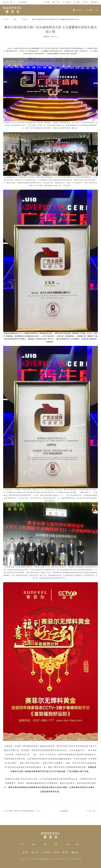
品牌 (15, 19)
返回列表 (65, 811)
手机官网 (68, 2)
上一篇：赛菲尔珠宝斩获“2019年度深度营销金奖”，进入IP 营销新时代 (26, 811)
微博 (48, 2)
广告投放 (24, 19)
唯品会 (96, 2)
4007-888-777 (10, 2)
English (79, 10)
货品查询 (23, 2)
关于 (22, 844)
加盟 (56, 844)
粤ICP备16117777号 (69, 859)
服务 (77, 844)
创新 (45, 844)
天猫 (78, 2)
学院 (67, 844)
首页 (7, 19)
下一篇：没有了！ (92, 811)
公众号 (57, 2)
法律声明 (79, 859)
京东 (86, 2)
